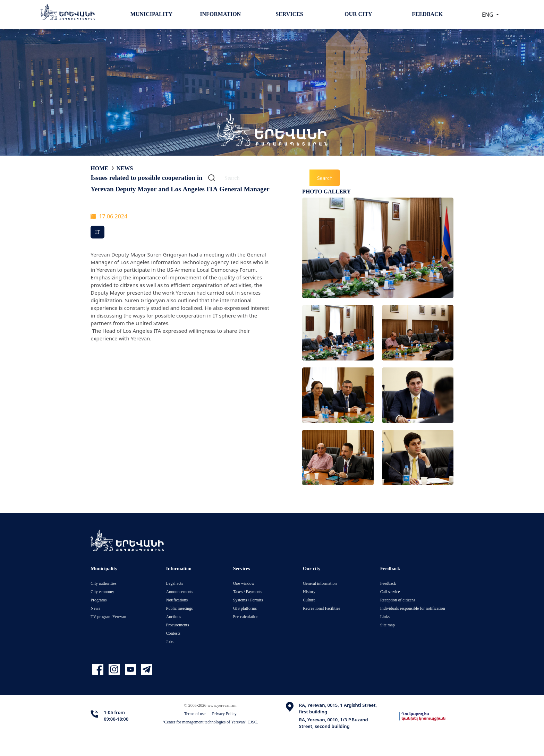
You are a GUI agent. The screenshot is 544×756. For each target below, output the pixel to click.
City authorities (103, 583)
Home (99, 168)
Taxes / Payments (248, 592)
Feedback (427, 14)
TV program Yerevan (108, 616)
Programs (99, 600)
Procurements (178, 625)
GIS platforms (245, 608)
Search (325, 178)
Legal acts (175, 583)
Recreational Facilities (322, 608)
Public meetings (180, 608)
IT (97, 232)
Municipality (151, 14)
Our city (358, 14)
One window (244, 583)
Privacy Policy (224, 714)
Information (220, 14)
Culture (309, 600)
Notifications (177, 600)
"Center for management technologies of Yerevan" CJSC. (210, 722)
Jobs (170, 641)
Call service (390, 592)
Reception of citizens (398, 600)
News (125, 168)
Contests (173, 633)
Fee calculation (246, 616)
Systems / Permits (248, 600)
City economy (102, 592)
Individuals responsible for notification (413, 608)
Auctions (174, 616)
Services (289, 14)
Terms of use (195, 714)
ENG (488, 15)
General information (320, 583)
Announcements (180, 592)
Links (385, 616)
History (309, 592)
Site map (388, 625)
